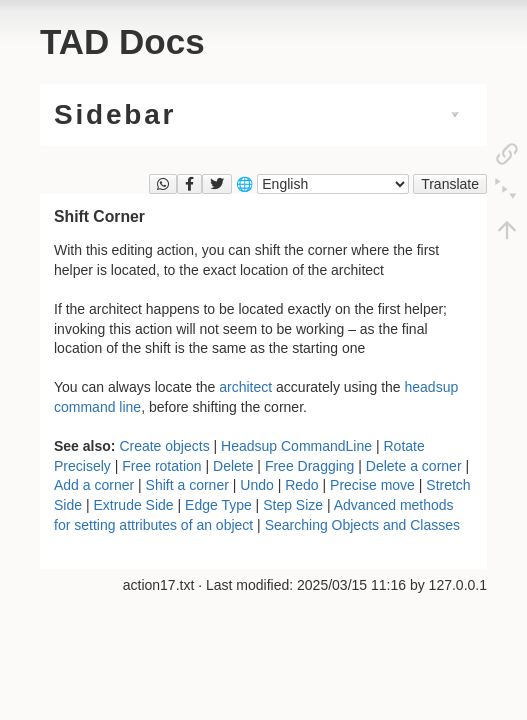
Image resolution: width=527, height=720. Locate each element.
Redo (301, 485)
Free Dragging (310, 466)
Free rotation (161, 466)
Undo (256, 485)
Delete (233, 466)
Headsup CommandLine (296, 446)
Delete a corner (414, 466)
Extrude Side (133, 505)
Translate (450, 184)
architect (245, 387)
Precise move (372, 485)
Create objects (164, 446)
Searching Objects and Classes (362, 525)
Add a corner (94, 485)
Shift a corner (187, 485)
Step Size (293, 505)
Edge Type (218, 505)
